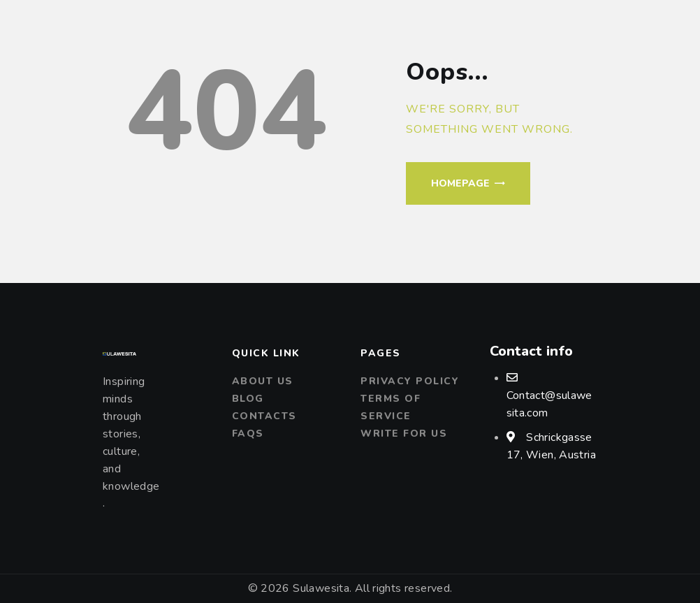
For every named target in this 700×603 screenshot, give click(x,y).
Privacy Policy (410, 381)
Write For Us (404, 434)
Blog (248, 399)
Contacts (264, 416)
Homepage (460, 183)
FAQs (248, 434)
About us (263, 381)
